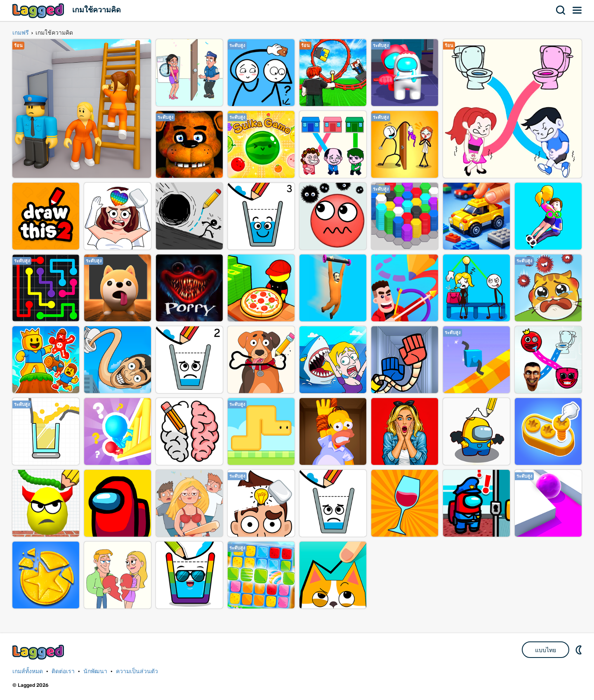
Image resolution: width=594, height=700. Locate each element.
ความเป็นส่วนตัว (137, 671)
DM (580, 650)
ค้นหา (561, 10)
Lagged (39, 11)
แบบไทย (546, 650)
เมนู (577, 10)
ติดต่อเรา (63, 671)
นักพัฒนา (95, 671)
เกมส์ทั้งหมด (28, 671)
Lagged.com (39, 652)
